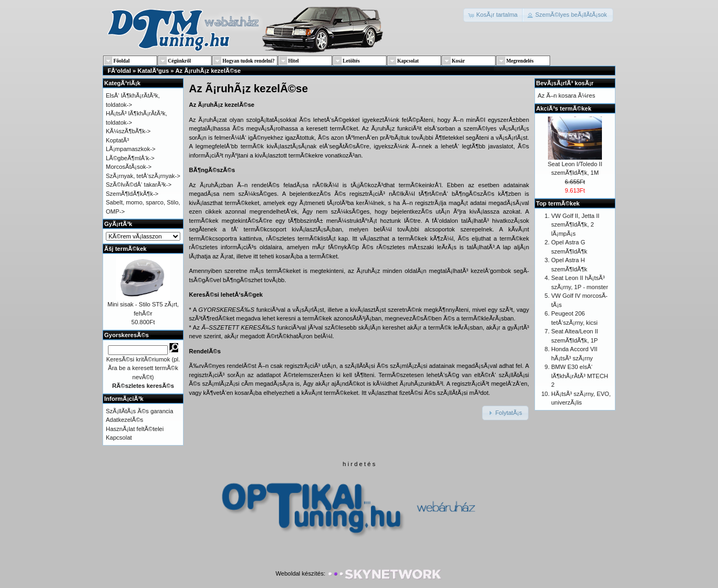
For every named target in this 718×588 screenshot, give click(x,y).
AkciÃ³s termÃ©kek (564, 108)
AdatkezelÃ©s (124, 420)
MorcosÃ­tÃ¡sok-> (129, 167)
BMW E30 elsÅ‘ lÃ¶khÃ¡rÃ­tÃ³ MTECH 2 (580, 376)
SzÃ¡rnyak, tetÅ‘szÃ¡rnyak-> (143, 176)
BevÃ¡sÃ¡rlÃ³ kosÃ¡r (565, 83)
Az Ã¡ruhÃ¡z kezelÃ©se (208, 71)
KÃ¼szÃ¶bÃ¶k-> (128, 131)
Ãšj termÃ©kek (125, 249)
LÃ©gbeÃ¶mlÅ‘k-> (130, 158)
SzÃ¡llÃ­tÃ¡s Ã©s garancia (140, 411)
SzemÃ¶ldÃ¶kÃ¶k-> (132, 194)
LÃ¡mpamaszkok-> (131, 149)
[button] (494, 15)
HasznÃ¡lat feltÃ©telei (135, 429)
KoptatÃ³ (117, 140)
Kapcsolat (119, 437)
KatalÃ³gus (153, 71)
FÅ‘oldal (119, 71)
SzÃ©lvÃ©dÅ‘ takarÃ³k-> (139, 184)
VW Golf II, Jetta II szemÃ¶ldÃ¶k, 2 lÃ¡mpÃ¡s (575, 225)
